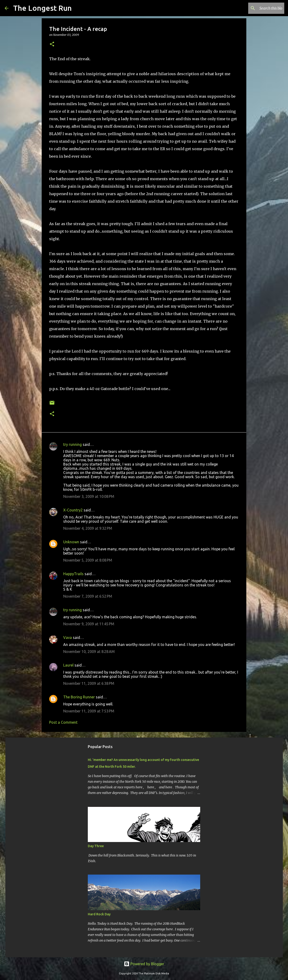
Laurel (68, 665)
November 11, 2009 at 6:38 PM (89, 683)
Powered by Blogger (144, 964)
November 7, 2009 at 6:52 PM (88, 596)
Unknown (71, 542)
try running (72, 444)
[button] (52, 44)
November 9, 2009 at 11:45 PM (89, 624)
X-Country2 (73, 510)
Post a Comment (63, 722)
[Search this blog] (260, 8)
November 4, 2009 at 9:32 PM (88, 528)
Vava (68, 637)
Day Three (96, 846)
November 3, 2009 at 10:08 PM (89, 496)
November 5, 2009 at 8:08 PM (88, 560)
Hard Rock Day (99, 914)
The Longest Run (42, 8)
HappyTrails (73, 574)
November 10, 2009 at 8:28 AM (89, 652)
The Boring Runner (79, 697)
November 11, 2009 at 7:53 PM (89, 711)
